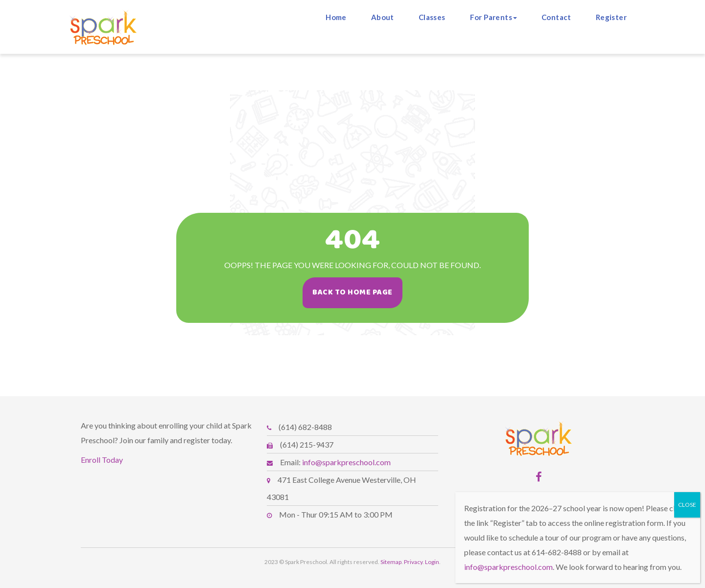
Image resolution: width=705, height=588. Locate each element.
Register (611, 17)
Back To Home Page (355, 292)
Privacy (413, 562)
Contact (556, 17)
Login (432, 562)
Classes (432, 17)
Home (336, 17)
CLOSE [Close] (687, 505)
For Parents (493, 17)
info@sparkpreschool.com (346, 462)
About (383, 17)
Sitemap (391, 562)
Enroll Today (102, 460)
